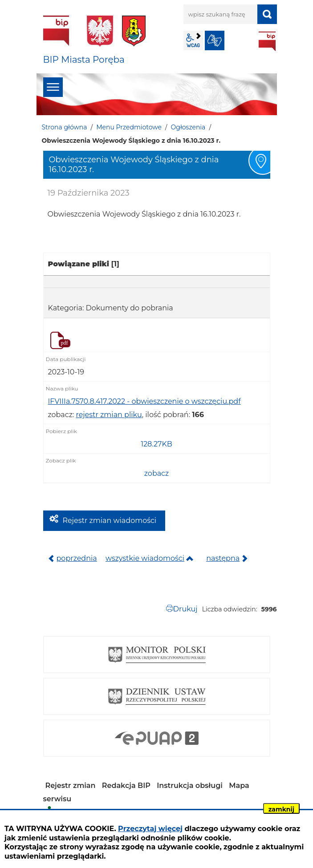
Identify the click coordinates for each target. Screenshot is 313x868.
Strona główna (65, 127)
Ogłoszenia (188, 127)
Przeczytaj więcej (150, 829)
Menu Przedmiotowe (129, 127)
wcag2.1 (193, 40)
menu (53, 87)
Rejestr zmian (71, 786)
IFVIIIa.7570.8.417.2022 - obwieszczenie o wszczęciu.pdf (144, 401)
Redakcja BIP (126, 786)
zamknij (281, 809)
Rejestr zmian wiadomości (110, 520)
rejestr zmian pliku (109, 415)
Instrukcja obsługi (190, 786)
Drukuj (185, 609)
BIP (267, 41)
